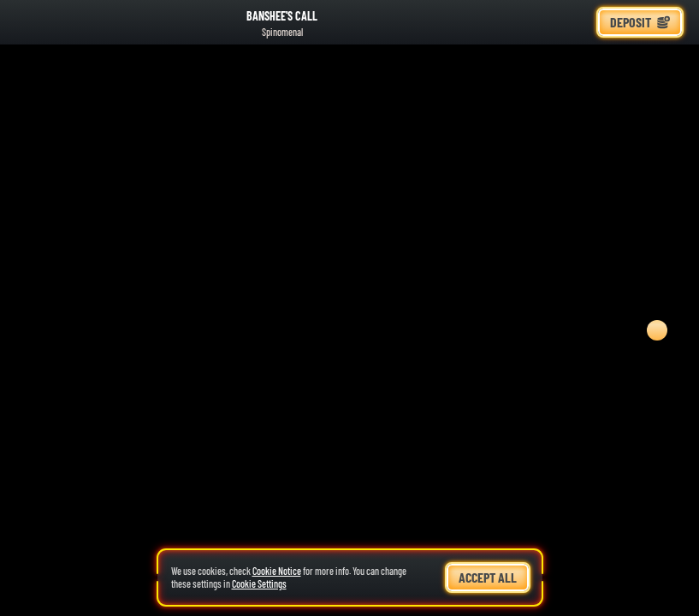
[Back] (26, 22)
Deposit (640, 22)
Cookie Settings (259, 584)
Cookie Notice (277, 571)
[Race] (576, 22)
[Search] (538, 22)
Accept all (488, 577)
